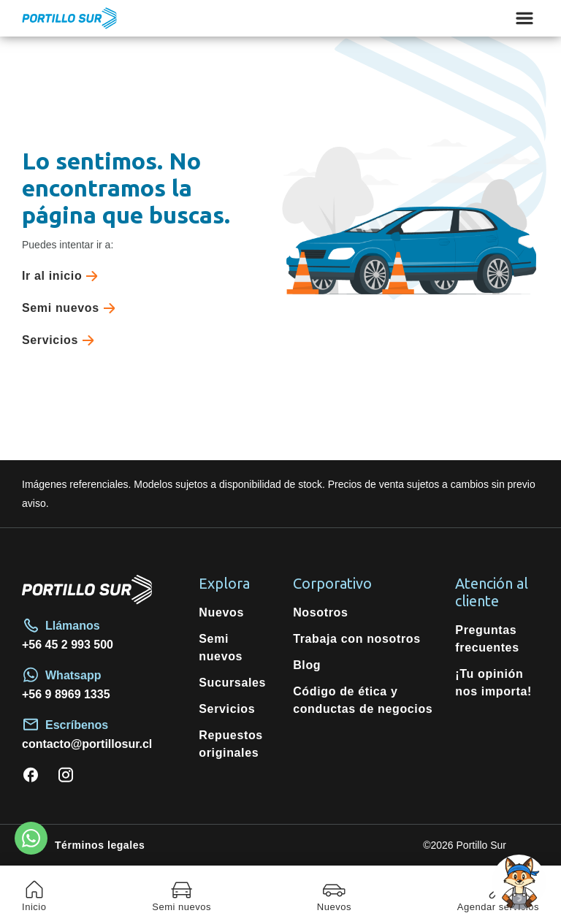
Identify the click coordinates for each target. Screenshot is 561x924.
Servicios (61, 340)
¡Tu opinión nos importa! (493, 683)
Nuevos (221, 612)
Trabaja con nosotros (357, 639)
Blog (307, 665)
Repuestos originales (231, 744)
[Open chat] (519, 882)
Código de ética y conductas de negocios (363, 700)
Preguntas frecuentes (487, 639)
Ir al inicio (63, 276)
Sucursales (232, 683)
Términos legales (100, 845)
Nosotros (320, 612)
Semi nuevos (72, 308)
